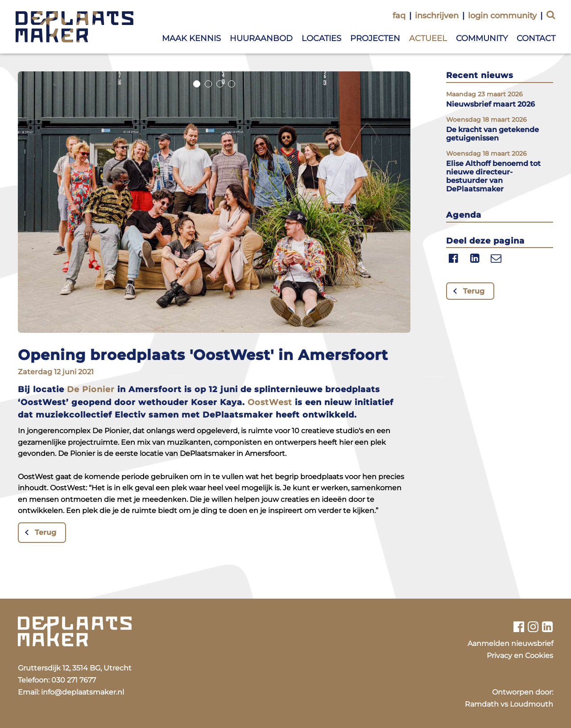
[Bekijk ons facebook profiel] (519, 627)
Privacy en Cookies (520, 656)
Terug (46, 532)
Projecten (375, 38)
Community (482, 38)
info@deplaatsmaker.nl (83, 692)
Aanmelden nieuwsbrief (510, 643)
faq (399, 16)
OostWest (270, 402)
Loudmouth (532, 704)
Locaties (321, 38)
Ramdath (482, 704)
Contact (536, 38)
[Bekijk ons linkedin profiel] (548, 627)
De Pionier (91, 389)
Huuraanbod (261, 38)
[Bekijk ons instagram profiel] (533, 627)
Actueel (428, 38)
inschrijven (437, 16)
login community (502, 16)
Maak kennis (191, 38)
